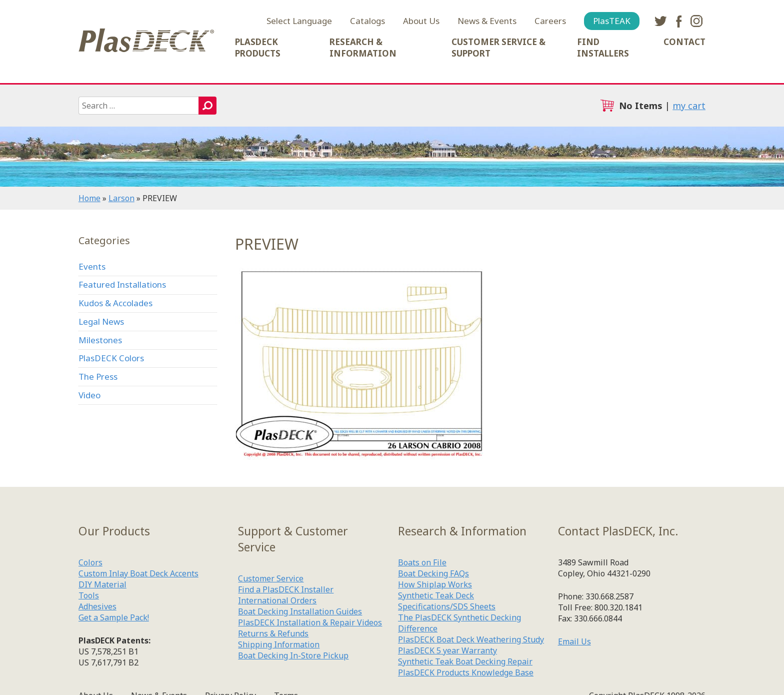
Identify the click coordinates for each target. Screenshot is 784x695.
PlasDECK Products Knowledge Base (466, 672)
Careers (550, 21)
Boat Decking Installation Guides (300, 611)
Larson (121, 198)
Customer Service (271, 578)
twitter (660, 21)
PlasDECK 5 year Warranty (447, 650)
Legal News (101, 321)
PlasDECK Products (258, 48)
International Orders (277, 600)
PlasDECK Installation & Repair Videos (310, 622)
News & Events (487, 21)
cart (607, 106)
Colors (90, 562)
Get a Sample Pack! (114, 617)
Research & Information (363, 48)
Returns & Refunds (273, 633)
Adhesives (97, 606)
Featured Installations (122, 284)
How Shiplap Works (435, 584)
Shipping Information (279, 644)
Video (89, 395)
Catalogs (367, 21)
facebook (678, 21)
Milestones (100, 340)
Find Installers (603, 48)
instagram (696, 21)
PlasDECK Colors (111, 358)
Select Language (299, 21)
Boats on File (422, 562)
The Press (98, 377)
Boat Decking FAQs (433, 573)
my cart (689, 106)
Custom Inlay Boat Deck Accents (138, 573)
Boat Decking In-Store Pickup (293, 655)
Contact (684, 42)
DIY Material (102, 584)
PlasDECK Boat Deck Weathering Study (471, 639)
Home (89, 198)
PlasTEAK (612, 21)
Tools (89, 595)
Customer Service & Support (498, 48)
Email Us (574, 641)
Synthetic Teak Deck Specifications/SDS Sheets (447, 601)
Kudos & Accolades (115, 303)
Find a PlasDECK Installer (286, 589)
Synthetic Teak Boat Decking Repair (465, 661)
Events (92, 266)
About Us (421, 21)
